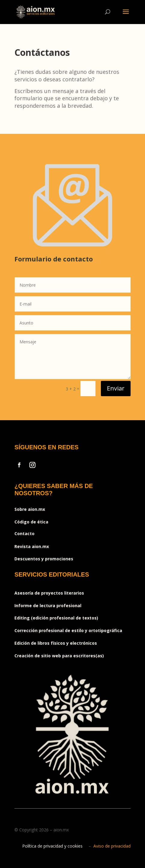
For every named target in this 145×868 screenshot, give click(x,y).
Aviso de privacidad (112, 846)
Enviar (116, 388)
